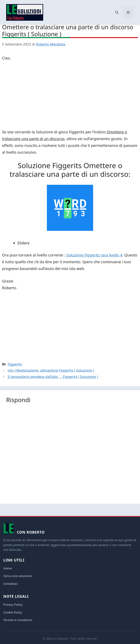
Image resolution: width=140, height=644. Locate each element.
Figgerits (15, 364)
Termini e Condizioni (18, 620)
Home (8, 568)
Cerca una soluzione (18, 576)
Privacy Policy (13, 604)
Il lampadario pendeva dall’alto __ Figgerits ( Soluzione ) (53, 377)
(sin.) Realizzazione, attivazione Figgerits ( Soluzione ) (51, 370)
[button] (117, 12)
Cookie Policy (13, 612)
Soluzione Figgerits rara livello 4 (94, 255)
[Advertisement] (70, 96)
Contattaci (11, 584)
